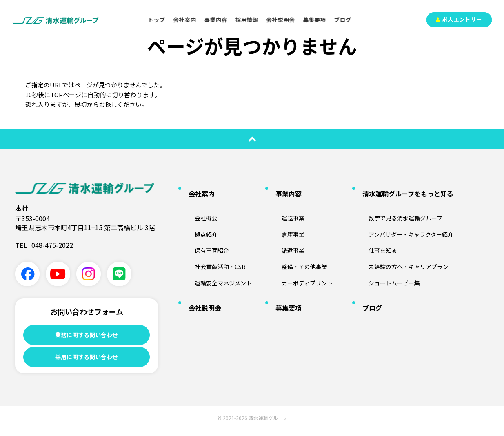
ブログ (343, 20)
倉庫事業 (284, 218)
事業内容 (216, 20)
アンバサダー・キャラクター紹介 (407, 218)
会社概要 (198, 204)
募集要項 (315, 20)
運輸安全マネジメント (217, 257)
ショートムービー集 (388, 257)
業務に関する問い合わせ (87, 335)
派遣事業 (284, 231)
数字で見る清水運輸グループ (401, 204)
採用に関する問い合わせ (87, 360)
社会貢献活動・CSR (213, 244)
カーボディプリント (301, 257)
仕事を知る (375, 231)
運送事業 (284, 204)
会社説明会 (281, 20)
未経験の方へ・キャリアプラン (404, 244)
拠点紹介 (198, 218)
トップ (157, 20)
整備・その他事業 (298, 244)
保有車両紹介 (204, 231)
